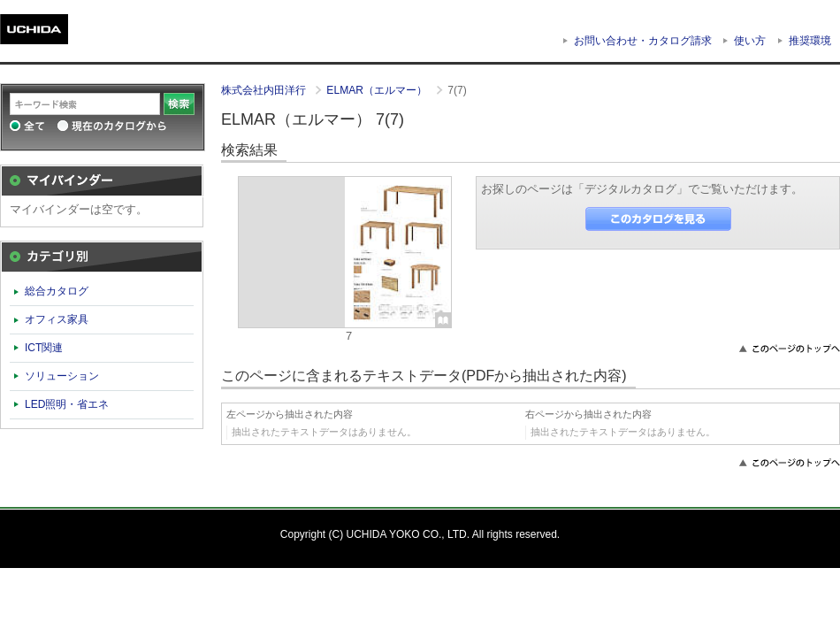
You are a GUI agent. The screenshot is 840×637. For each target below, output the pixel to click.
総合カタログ (57, 291)
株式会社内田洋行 (265, 90)
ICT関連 (44, 348)
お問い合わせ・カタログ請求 (643, 41)
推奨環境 (810, 41)
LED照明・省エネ (67, 404)
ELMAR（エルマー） (378, 90)
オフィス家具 (57, 319)
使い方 (750, 41)
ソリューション (62, 376)
